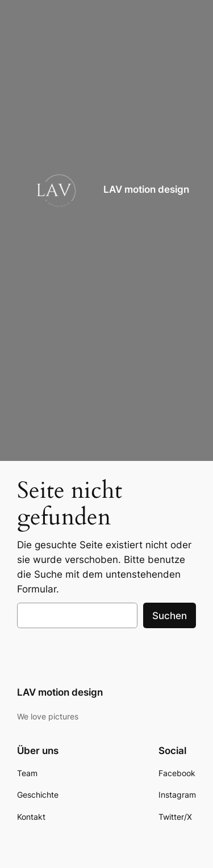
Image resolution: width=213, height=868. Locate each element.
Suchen (170, 616)
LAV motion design (146, 189)
